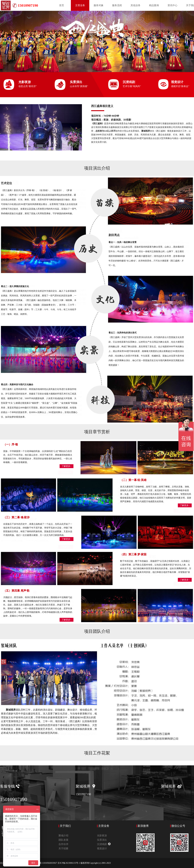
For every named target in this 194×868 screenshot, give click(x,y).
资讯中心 (172, 5)
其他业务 (135, 5)
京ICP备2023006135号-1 (69, 863)
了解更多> (67, 466)
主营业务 (80, 5)
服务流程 (117, 5)
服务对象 (99, 5)
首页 (62, 5)
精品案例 (154, 5)
